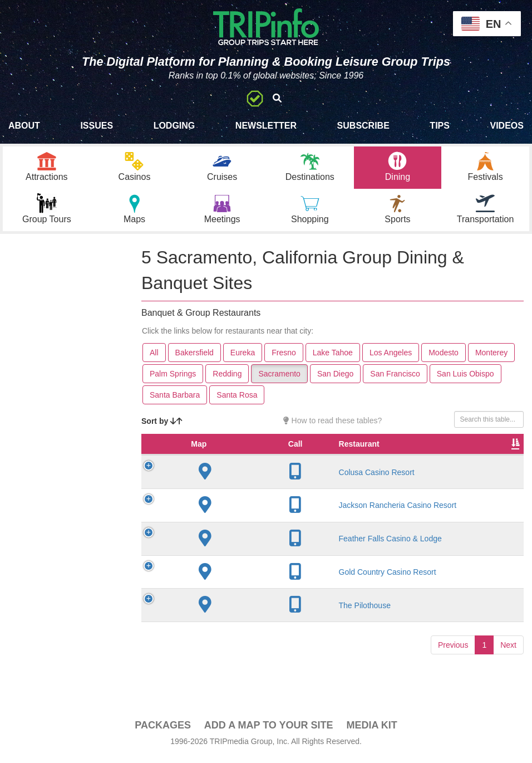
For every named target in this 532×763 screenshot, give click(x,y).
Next (508, 671)
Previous (453, 671)
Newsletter (266, 126)
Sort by (162, 427)
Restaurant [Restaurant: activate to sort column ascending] (230, 461)
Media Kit (371, 731)
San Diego (335, 379)
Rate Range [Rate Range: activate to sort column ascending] (392, 455)
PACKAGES (163, 731)
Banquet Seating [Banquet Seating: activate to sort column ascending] (491, 455)
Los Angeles (391, 358)
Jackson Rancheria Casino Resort (235, 527)
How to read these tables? (333, 426)
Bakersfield (194, 358)
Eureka (243, 358)
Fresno (284, 358)
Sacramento (279, 379)
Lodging (174, 126)
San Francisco (395, 379)
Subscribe (363, 126)
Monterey (491, 358)
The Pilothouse (236, 632)
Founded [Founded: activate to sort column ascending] (343, 461)
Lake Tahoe (333, 358)
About (24, 126)
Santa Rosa (237, 400)
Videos (506, 126)
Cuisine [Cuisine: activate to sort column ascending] (440, 461)
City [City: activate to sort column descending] (282, 461)
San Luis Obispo (465, 379)
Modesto (444, 358)
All (154, 358)
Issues (97, 126)
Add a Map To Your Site (269, 731)
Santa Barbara (175, 400)
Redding (227, 379)
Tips (440, 126)
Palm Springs (173, 379)
